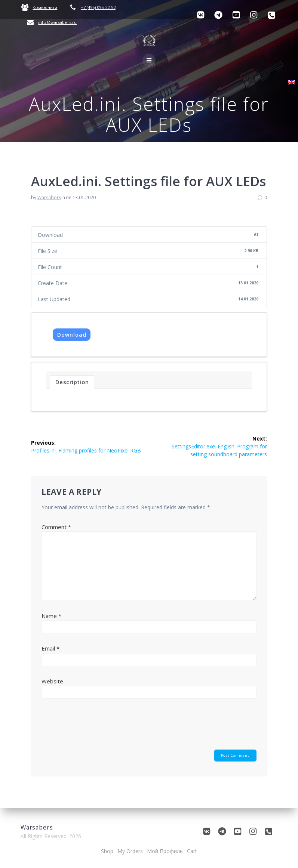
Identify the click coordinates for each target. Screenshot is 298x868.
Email (50, 648)
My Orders (130, 851)
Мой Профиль (165, 851)
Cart (192, 851)
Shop (107, 851)
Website (52, 681)
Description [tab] (72, 382)
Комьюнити (45, 7)
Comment (56, 527)
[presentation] (98, 728)
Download (72, 335)
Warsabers (49, 197)
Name (51, 616)
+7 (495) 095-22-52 (98, 7)
